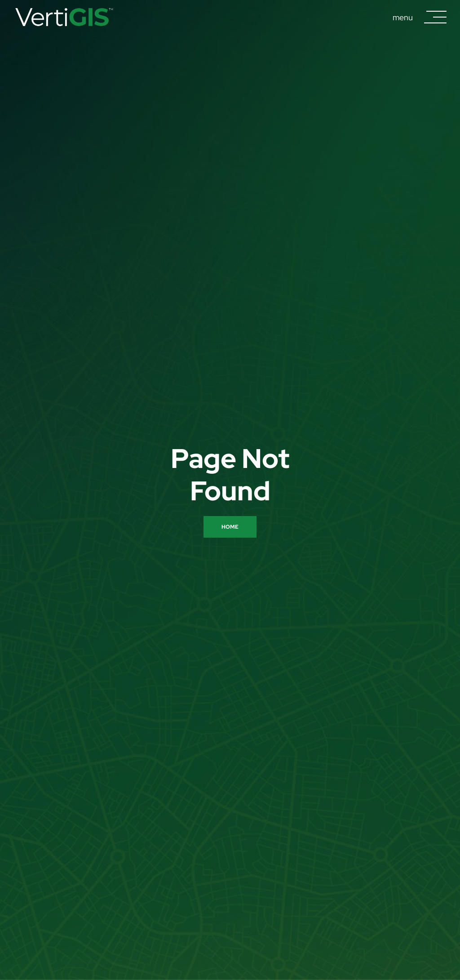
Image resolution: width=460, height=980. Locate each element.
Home (230, 527)
